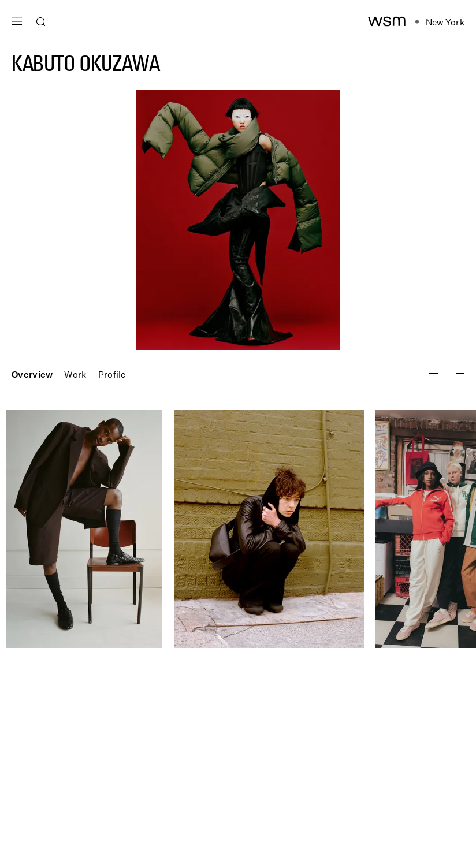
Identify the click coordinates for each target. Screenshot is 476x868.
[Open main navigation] (17, 20)
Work (75, 374)
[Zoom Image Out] (460, 374)
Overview (32, 374)
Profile (112, 374)
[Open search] (41, 22)
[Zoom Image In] (434, 373)
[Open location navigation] (440, 22)
